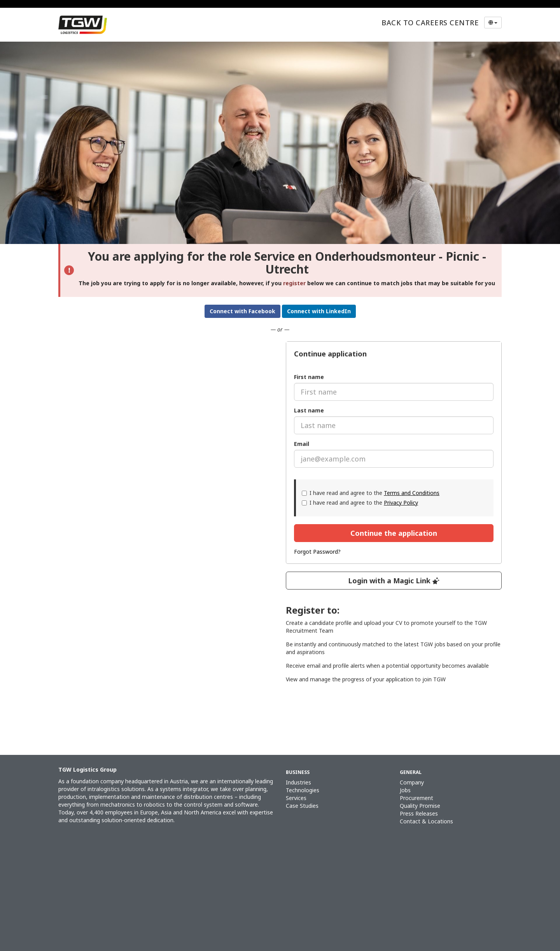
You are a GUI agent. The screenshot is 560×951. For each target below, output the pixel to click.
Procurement (416, 798)
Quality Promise (420, 806)
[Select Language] (493, 23)
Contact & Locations (426, 821)
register (294, 283)
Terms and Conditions (412, 493)
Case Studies (302, 806)
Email (302, 444)
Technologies (303, 790)
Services (296, 798)
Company (412, 782)
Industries (298, 782)
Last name (309, 410)
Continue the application (394, 533)
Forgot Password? (317, 552)
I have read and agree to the (371, 493)
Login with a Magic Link (394, 581)
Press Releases (419, 813)
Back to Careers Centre (430, 23)
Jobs (405, 790)
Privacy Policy (401, 503)
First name (309, 377)
